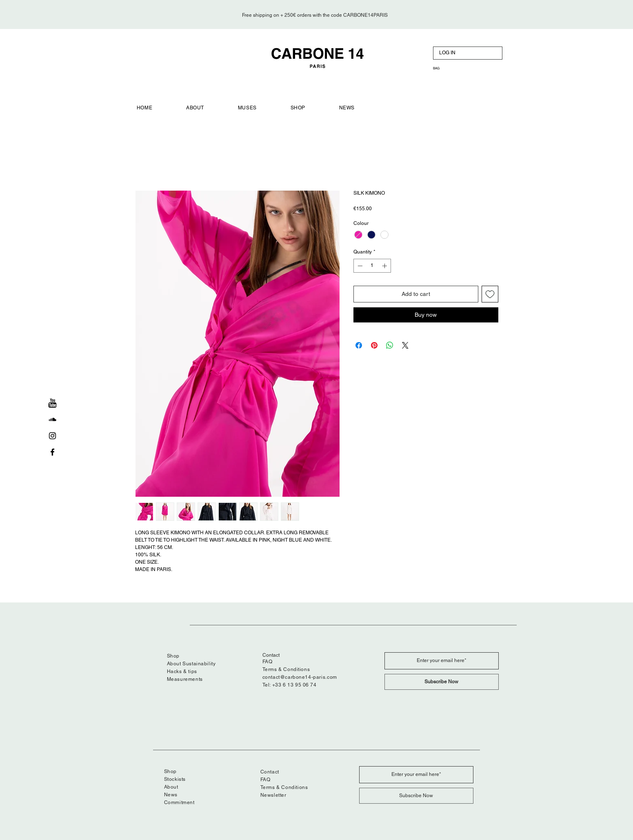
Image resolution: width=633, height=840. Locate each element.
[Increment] (385, 266)
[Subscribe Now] (442, 682)
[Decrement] (359, 266)
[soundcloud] (52, 419)
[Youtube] (52, 403)
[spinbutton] (372, 266)
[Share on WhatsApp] (390, 345)
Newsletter (273, 795)
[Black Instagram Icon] (52, 436)
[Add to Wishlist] (490, 294)
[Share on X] (405, 345)
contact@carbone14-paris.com (300, 677)
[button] (443, 68)
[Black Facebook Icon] (52, 452)
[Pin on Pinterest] (374, 345)
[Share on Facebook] (359, 345)
